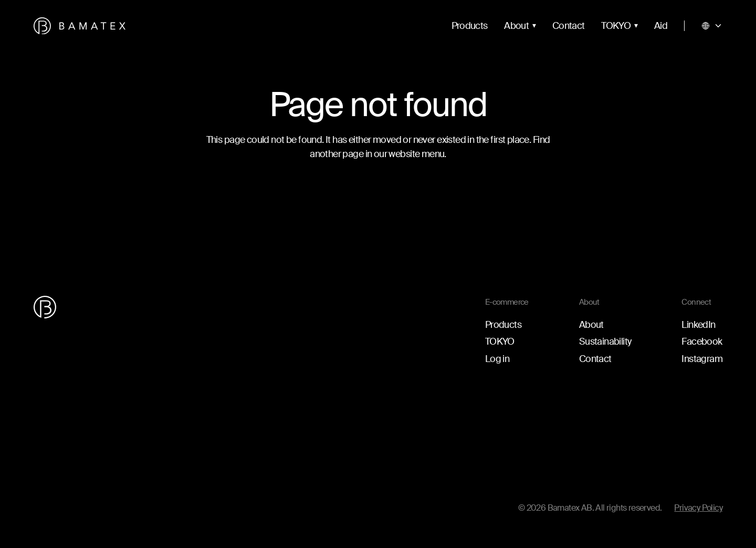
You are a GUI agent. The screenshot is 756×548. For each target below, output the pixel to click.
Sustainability (605, 342)
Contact (568, 26)
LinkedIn (698, 325)
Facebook (702, 342)
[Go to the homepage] (80, 26)
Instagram (702, 359)
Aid (661, 26)
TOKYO (616, 26)
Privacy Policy (698, 508)
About (516, 26)
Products (470, 26)
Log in (497, 359)
